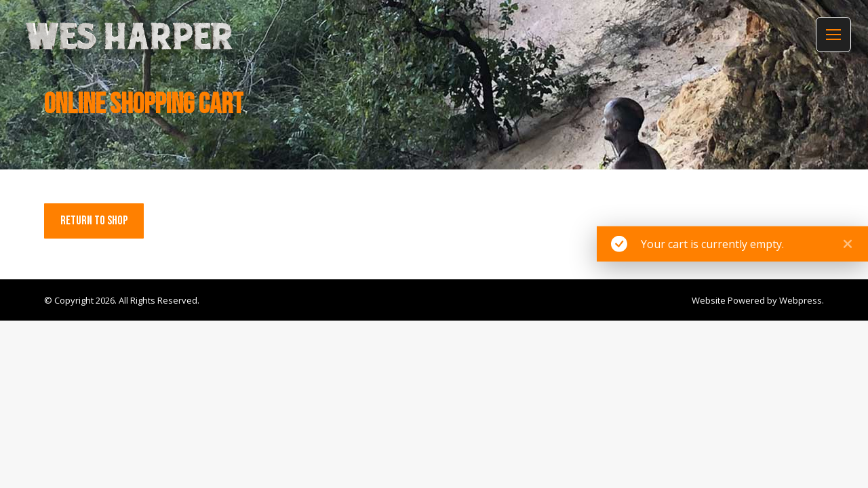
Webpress (801, 300)
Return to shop (94, 221)
